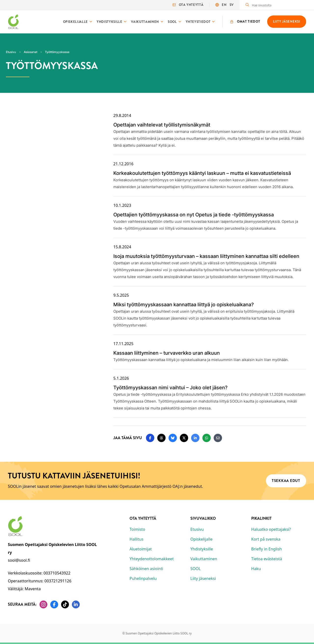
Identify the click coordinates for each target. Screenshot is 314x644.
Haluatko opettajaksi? (271, 529)
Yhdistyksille (109, 22)
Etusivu (197, 529)
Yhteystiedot (198, 22)
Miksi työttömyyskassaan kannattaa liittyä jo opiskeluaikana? (184, 305)
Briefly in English (267, 549)
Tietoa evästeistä (267, 559)
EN (224, 5)
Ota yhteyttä (188, 5)
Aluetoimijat (141, 549)
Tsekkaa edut (286, 481)
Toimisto (137, 529)
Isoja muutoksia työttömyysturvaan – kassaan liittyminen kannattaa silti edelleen (206, 256)
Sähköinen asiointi (146, 569)
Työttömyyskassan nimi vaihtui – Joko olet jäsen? (170, 388)
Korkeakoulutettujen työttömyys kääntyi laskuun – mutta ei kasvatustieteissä (202, 173)
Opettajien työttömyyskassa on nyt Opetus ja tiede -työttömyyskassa (194, 215)
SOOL (172, 22)
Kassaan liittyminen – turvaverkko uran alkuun (167, 353)
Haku (256, 569)
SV (232, 5)
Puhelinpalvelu (143, 578)
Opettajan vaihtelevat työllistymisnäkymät (162, 125)
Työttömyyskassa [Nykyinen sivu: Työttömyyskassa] (57, 52)
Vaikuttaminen (145, 22)
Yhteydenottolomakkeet (152, 559)
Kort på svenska (266, 539)
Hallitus (137, 539)
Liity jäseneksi (203, 578)
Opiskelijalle (75, 22)
